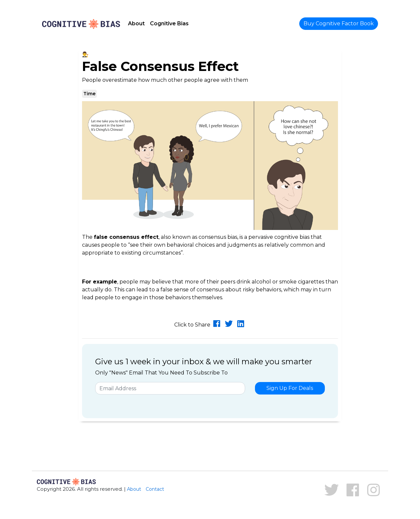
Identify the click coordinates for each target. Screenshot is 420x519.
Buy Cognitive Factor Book (339, 23)
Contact (155, 489)
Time (89, 94)
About (136, 23)
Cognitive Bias (169, 23)
